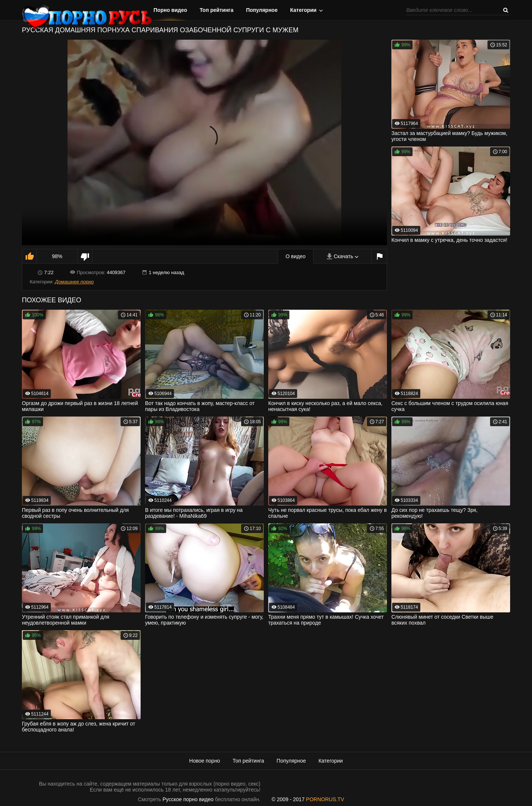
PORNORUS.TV (325, 799)
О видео (296, 256)
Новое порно (205, 761)
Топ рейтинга (216, 10)
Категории (303, 10)
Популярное (262, 10)
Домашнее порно (74, 282)
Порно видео (170, 10)
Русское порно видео (188, 799)
